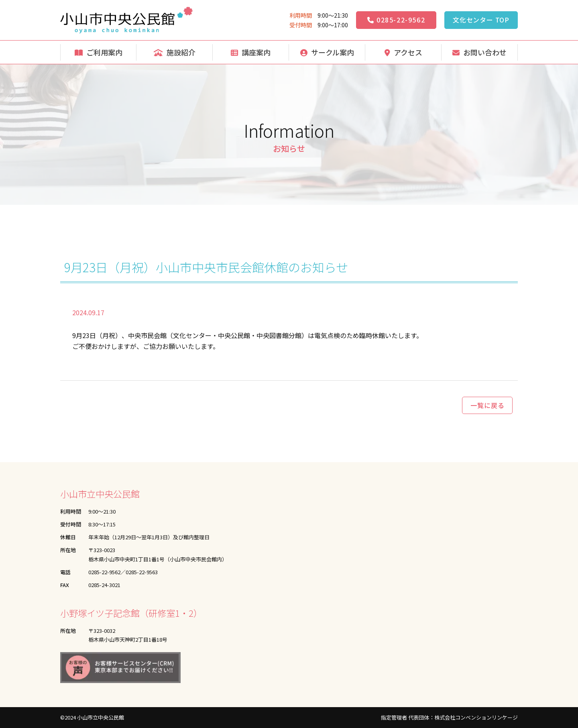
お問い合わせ (479, 52)
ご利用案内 (99, 52)
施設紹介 (175, 52)
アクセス (403, 52)
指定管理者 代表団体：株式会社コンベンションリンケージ (449, 717)
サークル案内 (327, 52)
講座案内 (251, 52)
